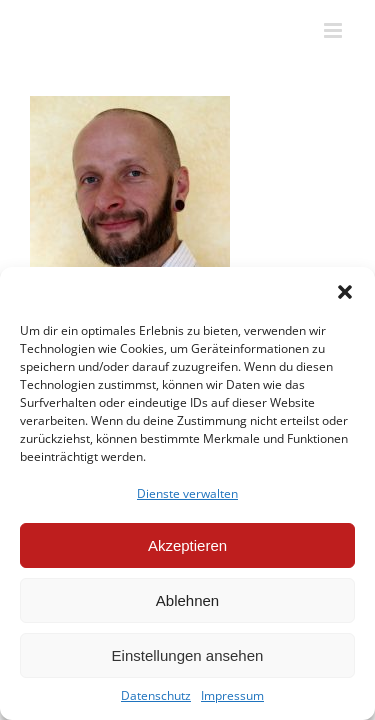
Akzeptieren (187, 545)
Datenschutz (156, 696)
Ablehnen (187, 600)
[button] (345, 292)
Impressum (232, 696)
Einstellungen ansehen (188, 655)
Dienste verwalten (187, 493)
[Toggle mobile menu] (334, 30)
